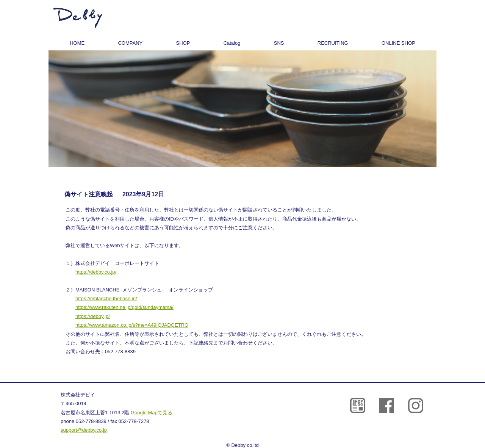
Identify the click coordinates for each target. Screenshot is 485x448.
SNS (279, 43)
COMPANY (130, 43)
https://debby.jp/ (93, 316)
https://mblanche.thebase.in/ (106, 298)
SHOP (183, 43)
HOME (77, 43)
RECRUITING (333, 43)
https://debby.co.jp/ (96, 272)
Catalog (232, 43)
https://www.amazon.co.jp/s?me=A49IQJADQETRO (132, 325)
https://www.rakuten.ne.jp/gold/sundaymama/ (124, 307)
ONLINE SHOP (398, 43)
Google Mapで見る (152, 413)
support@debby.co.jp (84, 430)
